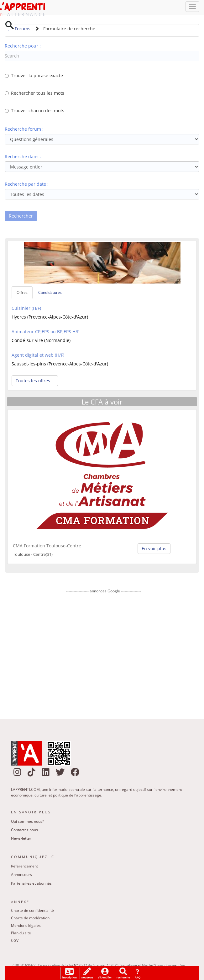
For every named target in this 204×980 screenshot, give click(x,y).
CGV (15, 942)
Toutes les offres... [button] (35, 382)
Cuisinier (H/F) (26, 310)
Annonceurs (21, 876)
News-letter (21, 840)
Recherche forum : (24, 131)
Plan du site (21, 935)
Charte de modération (30, 920)
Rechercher (21, 217)
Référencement (24, 868)
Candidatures (50, 294)
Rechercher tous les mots (34, 95)
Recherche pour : (23, 47)
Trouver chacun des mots (34, 112)
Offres (22, 294)
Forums (18, 30)
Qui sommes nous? (27, 823)
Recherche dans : (23, 158)
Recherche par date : (27, 186)
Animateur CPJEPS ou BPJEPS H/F (45, 333)
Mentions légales (26, 927)
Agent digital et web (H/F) (38, 357)
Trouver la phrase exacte (34, 77)
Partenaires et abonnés (31, 885)
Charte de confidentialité (32, 912)
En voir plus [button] (154, 550)
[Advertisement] (104, 653)
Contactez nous (24, 831)
